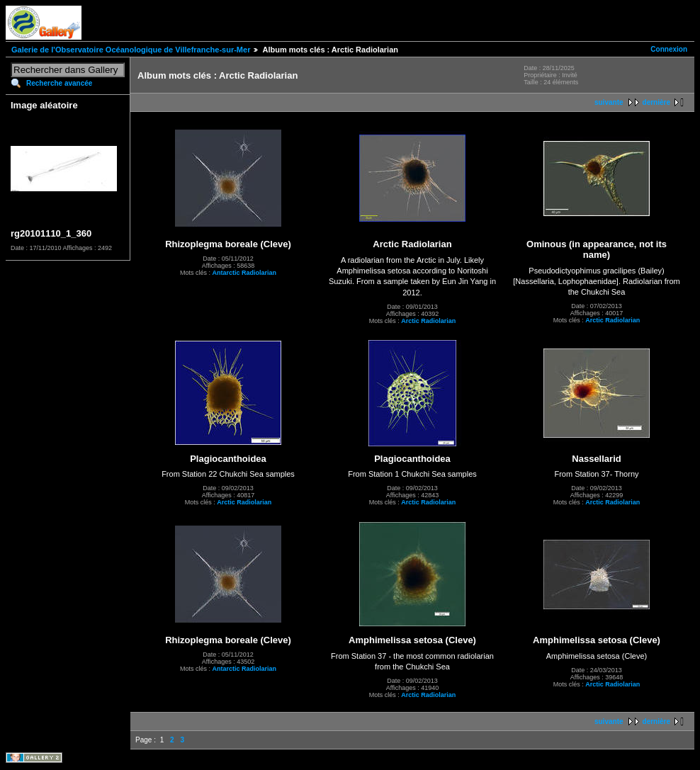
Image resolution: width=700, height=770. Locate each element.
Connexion (669, 49)
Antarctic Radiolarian (244, 273)
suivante (609, 102)
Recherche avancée (59, 83)
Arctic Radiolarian (428, 321)
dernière (656, 102)
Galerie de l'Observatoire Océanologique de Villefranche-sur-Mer (131, 50)
